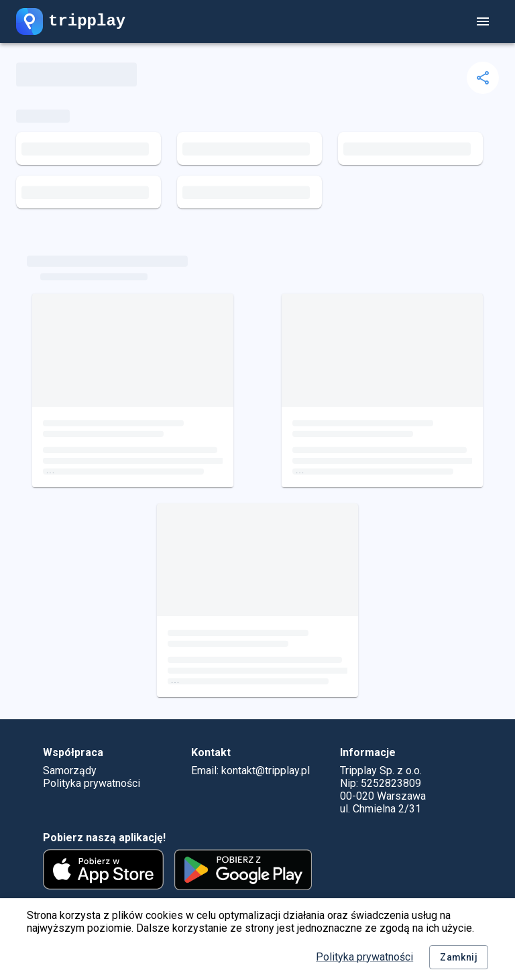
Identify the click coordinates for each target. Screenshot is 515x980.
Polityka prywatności (364, 957)
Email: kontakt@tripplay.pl (250, 771)
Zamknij (459, 958)
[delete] (483, 78)
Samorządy (70, 771)
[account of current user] (483, 21)
